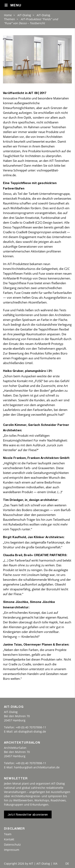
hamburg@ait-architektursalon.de (37, 767)
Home (8, 15)
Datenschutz (12, 844)
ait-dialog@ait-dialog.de (30, 731)
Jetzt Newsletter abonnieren (28, 815)
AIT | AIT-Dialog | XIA (43, 863)
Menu (13, 5)
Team (8, 834)
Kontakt (9, 839)
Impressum (12, 850)
